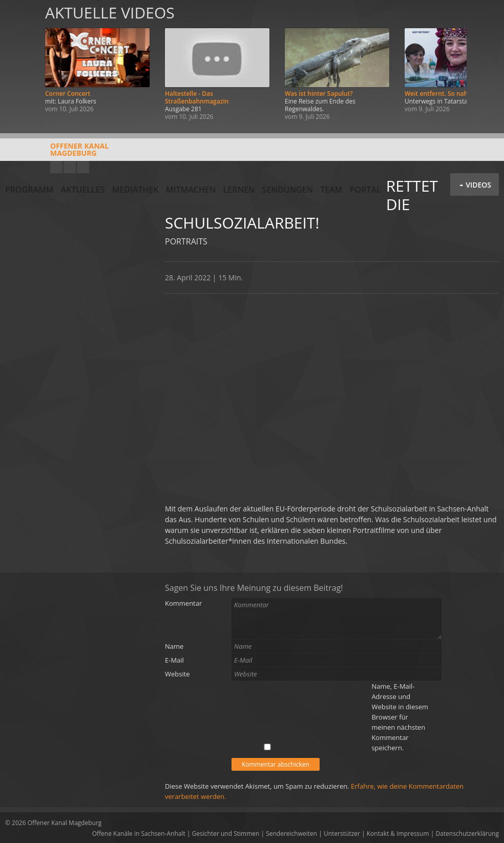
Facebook (70, 167)
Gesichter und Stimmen (226, 834)
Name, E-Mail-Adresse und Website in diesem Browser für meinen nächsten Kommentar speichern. (400, 717)
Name (174, 646)
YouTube (56, 167)
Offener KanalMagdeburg (57, 153)
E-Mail (174, 660)
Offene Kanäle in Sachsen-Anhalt (139, 834)
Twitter (83, 167)
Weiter (485, 63)
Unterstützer (342, 834)
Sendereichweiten (291, 834)
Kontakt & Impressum (398, 834)
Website (177, 674)
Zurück (19, 63)
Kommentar (183, 603)
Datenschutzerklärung (467, 834)
